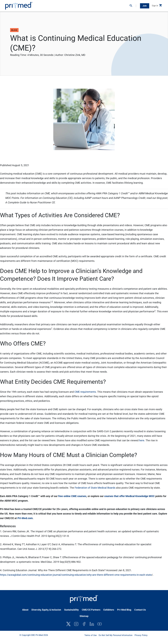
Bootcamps (110, 5)
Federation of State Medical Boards (95, 488)
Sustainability (71, 610)
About (25, 610)
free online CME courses (72, 496)
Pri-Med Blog (124, 610)
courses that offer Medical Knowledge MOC (129, 496)
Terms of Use (90, 635)
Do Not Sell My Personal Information (116, 635)
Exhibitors (109, 610)
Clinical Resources (97, 5)
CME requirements (85, 392)
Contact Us (140, 610)
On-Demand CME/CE (63, 5)
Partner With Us (122, 5)
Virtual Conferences (80, 5)
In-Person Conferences (44, 5)
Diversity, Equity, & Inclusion (46, 610)
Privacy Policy (141, 635)
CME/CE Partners (91, 610)
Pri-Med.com (25, 518)
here (142, 440)
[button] (133, 6)
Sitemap (84, 616)
